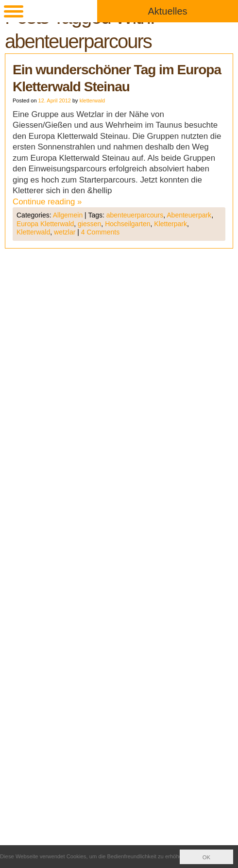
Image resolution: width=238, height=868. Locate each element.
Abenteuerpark (189, 215)
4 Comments (100, 232)
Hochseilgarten (127, 224)
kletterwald (93, 100)
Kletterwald (33, 232)
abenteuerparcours (135, 215)
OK (206, 857)
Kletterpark (170, 224)
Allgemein (68, 215)
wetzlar (65, 232)
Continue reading (47, 202)
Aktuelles (167, 11)
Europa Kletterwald (45, 224)
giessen (89, 224)
